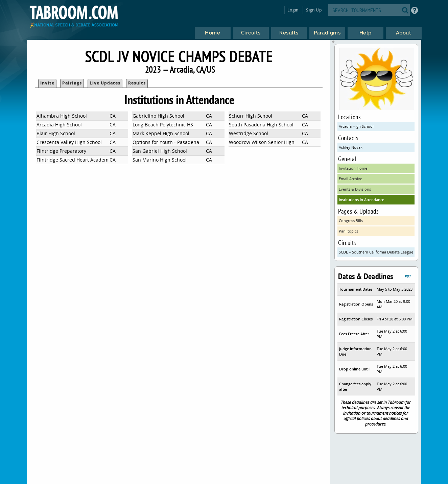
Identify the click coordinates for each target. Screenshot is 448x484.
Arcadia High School (356, 126)
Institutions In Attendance (361, 200)
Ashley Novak (351, 147)
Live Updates (105, 83)
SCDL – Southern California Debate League (376, 252)
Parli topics (348, 231)
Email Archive (350, 179)
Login (293, 10)
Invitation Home (353, 168)
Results (137, 83)
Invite (47, 83)
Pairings (72, 83)
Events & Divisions (355, 189)
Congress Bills (351, 221)
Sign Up (314, 10)
